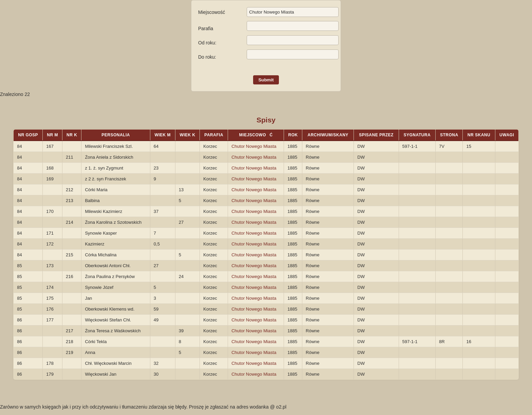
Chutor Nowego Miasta (254, 146)
